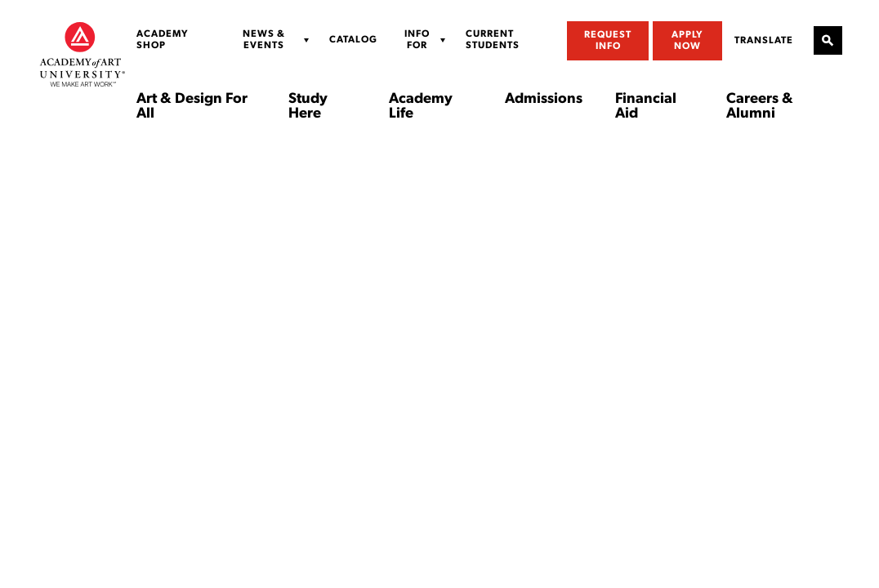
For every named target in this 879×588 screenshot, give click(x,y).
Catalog (353, 40)
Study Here (308, 107)
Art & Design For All (192, 107)
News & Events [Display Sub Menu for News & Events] (264, 40)
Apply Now (687, 41)
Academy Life (421, 107)
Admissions (544, 100)
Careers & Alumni (760, 107)
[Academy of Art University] (83, 54)
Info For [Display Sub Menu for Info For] (417, 40)
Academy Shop (163, 40)
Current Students (493, 40)
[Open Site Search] (828, 40)
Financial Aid (646, 107)
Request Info (608, 41)
